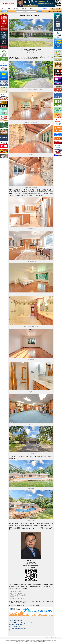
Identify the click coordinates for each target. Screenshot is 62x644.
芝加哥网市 (24, 9)
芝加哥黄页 (16, 9)
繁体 (47, 9)
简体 (44, 9)
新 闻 (9, 9)
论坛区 (31, 9)
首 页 (3, 9)
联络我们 (55, 638)
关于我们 (51, 638)
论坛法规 (48, 638)
